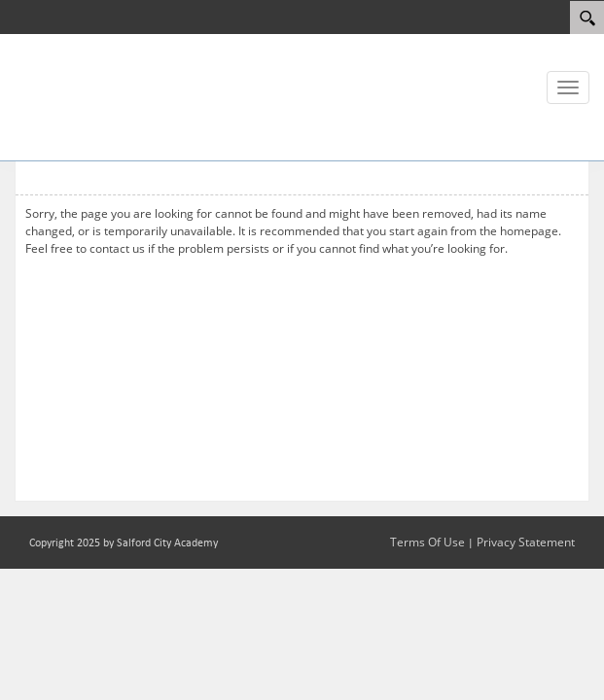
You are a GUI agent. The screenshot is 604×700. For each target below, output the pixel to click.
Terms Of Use (427, 542)
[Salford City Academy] (73, 95)
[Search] (587, 17)
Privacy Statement (526, 542)
